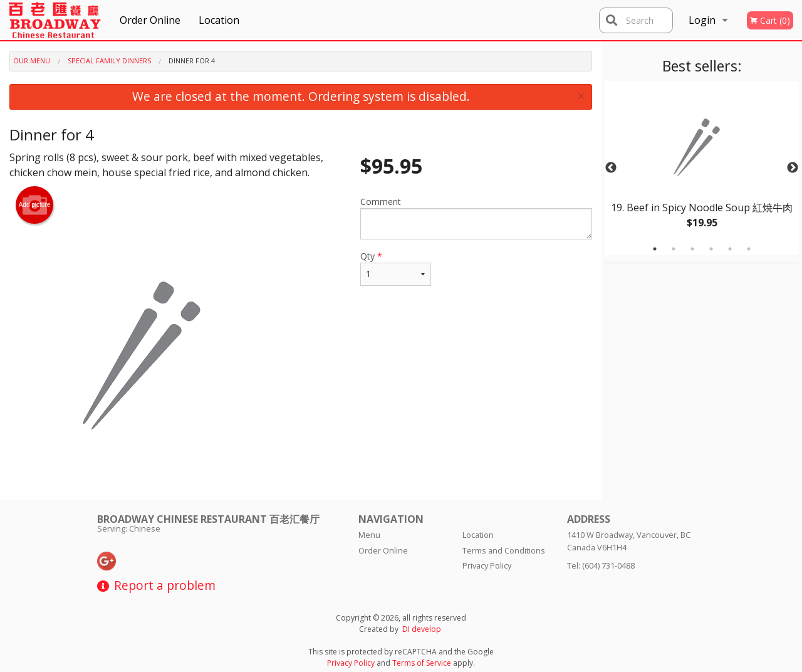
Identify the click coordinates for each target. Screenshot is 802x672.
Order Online (150, 20)
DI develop (422, 629)
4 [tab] (711, 249)
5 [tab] (730, 249)
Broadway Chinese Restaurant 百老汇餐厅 (208, 519)
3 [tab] (692, 249)
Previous (611, 168)
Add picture (35, 205)
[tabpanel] (702, 168)
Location (219, 20)
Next (793, 168)
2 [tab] (674, 249)
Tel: (601, 565)
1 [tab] (655, 249)
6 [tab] (749, 249)
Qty (396, 268)
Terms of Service (422, 663)
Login (702, 20)
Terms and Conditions (504, 550)
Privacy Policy (487, 565)
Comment (476, 218)
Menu (369, 535)
